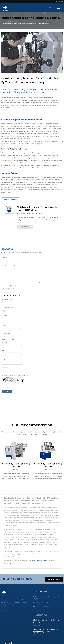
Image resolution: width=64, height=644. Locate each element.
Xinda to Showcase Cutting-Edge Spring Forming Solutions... (46, 631)
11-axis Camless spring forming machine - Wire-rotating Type (38, 209)
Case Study (15, 21)
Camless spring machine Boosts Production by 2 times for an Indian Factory (25, 24)
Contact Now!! (54, 579)
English (60, 2)
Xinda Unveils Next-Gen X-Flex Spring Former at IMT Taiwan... (47, 621)
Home (8, 21)
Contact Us (7, 563)
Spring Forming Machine (38, 561)
